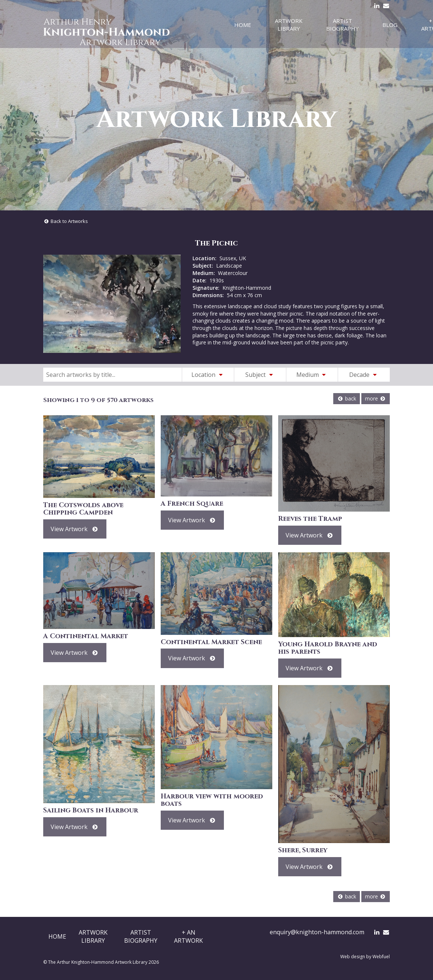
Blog (390, 25)
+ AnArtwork (188, 936)
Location (208, 375)
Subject (260, 375)
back (347, 398)
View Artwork (75, 529)
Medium (312, 375)
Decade (364, 375)
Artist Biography (342, 25)
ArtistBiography (141, 936)
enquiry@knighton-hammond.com (317, 932)
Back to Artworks (66, 221)
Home (243, 25)
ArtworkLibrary (93, 936)
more (376, 398)
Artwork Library (289, 25)
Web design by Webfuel (365, 957)
